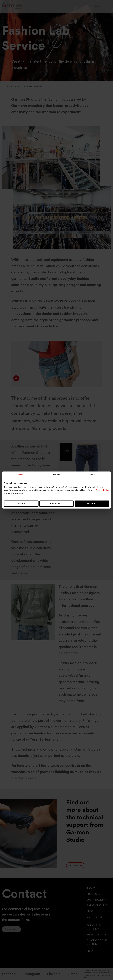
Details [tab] (56, 475)
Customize (57, 504)
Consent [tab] (20, 475)
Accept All (92, 504)
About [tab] (93, 475)
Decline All (21, 504)
